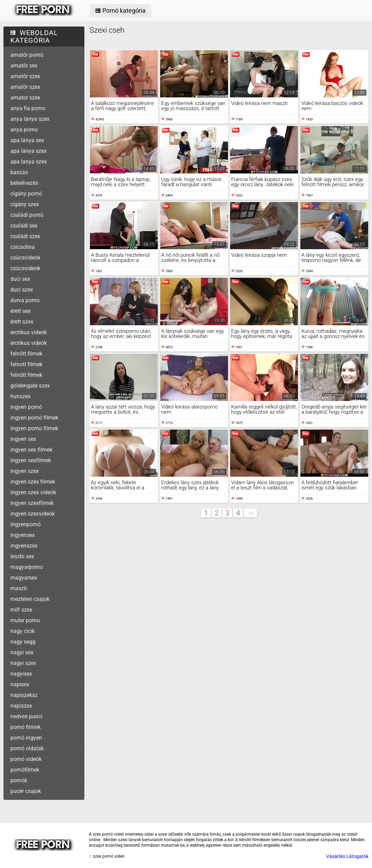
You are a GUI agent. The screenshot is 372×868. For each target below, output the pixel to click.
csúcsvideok (25, 268)
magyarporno (27, 567)
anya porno (24, 130)
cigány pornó (26, 194)
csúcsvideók (25, 258)
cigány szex (25, 204)
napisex (20, 684)
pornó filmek (25, 727)
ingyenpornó (25, 524)
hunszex (20, 396)
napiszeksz (24, 695)
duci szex (22, 290)
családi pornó (27, 215)
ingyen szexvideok (33, 514)
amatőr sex (24, 66)
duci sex (20, 279)
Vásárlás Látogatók (347, 856)
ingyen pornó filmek (34, 418)
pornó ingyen (26, 738)
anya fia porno (28, 108)
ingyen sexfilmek (31, 460)
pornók (19, 780)
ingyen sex (23, 439)
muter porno (25, 620)
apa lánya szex (29, 151)
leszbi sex (22, 556)
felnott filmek (26, 364)
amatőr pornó (27, 55)
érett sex (20, 311)
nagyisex (21, 674)
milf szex (21, 610)
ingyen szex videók (33, 492)
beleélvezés (24, 183)
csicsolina (23, 247)
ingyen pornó (26, 407)
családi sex (24, 226)
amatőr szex (25, 76)
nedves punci (26, 716)
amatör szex (25, 87)
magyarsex (24, 578)
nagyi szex (23, 663)
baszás (19, 172)
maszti (19, 588)
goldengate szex (30, 386)
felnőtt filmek (26, 354)
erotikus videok (29, 332)
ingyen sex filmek (31, 450)
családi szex (25, 236)
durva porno (25, 300)
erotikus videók (29, 343)
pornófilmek (25, 770)
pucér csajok (26, 791)
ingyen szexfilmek (32, 503)
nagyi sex (22, 652)
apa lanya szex (29, 162)
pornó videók (26, 759)
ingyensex (23, 535)
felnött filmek (26, 375)
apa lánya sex (27, 140)
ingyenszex (24, 546)
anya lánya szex (30, 119)
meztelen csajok (30, 599)
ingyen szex (25, 471)
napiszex (21, 706)
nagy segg (23, 642)
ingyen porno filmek (34, 428)
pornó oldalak (27, 748)
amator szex (25, 98)
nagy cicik (23, 631)
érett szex (22, 322)
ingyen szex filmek (33, 482)
